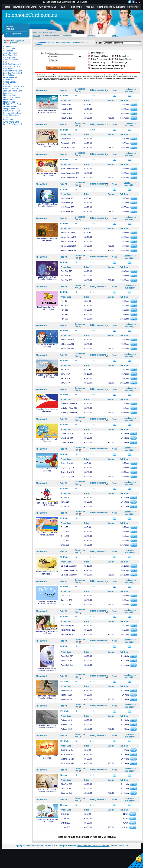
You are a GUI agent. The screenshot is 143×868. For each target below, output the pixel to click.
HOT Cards (76, 7)
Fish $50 (64, 319)
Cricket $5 (65, 814)
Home (7, 7)
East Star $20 (66, 276)
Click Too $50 (66, 793)
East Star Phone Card (12, 73)
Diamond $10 (66, 596)
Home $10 (65, 498)
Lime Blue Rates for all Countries (47, 440)
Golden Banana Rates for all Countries (47, 573)
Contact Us (133, 7)
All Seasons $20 (67, 344)
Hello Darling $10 (68, 626)
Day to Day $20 (67, 472)
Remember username (51, 36)
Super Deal (8, 120)
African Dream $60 (68, 250)
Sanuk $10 (65, 374)
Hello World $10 (67, 203)
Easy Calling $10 (68, 139)
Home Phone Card (11, 89)
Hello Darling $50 (68, 634)
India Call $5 (66, 105)
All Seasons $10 (67, 340)
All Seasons (8, 51)
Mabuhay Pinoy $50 (69, 413)
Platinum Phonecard (12, 111)
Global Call (8, 80)
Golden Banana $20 (69, 570)
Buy (8, 41)
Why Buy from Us (48, 7)
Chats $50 (65, 545)
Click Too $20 (66, 789)
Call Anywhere (9, 57)
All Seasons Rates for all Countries (47, 346)
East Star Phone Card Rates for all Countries (47, 278)
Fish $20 (64, 310)
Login (114, 36)
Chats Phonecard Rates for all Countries (47, 534)
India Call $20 (66, 114)
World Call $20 (67, 661)
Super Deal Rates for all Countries (47, 757)
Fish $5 (64, 301)
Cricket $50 (65, 827)
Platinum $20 (66, 725)
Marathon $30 (66, 699)
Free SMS (90, 7)
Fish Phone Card (10, 77)
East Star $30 (66, 280)
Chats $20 (65, 536)
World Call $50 (67, 665)
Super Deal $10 (67, 754)
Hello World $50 (67, 212)
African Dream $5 (68, 233)
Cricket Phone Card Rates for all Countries (47, 821)
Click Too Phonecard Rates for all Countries (47, 791)
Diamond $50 (66, 605)
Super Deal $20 (67, 759)
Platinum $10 (66, 720)
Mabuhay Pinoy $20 (69, 408)
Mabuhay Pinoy (10, 95)
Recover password (14, 34)
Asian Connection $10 (70, 169)
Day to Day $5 (67, 463)
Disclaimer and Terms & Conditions (93, 846)
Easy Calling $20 (68, 143)
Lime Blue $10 (67, 434)
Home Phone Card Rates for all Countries (47, 504)
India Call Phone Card (12, 91)
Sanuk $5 (65, 370)
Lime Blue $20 (67, 438)
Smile (6, 118)
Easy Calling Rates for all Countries (47, 145)
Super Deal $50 (67, 763)
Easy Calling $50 (68, 148)
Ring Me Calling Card (12, 113)
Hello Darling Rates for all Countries (47, 633)
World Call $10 (67, 656)
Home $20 (65, 502)
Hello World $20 (67, 207)
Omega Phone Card (12, 109)
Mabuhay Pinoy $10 (69, 404)
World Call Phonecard (12, 124)
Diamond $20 (66, 600)
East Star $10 (66, 271)
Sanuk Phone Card (11, 115)
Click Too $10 (66, 784)
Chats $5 (64, 527)
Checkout (10, 29)
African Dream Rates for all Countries (47, 239)
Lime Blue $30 (67, 442)
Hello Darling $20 (68, 630)
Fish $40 (64, 314)
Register (36, 36)
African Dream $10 (68, 237)
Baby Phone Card (11, 55)
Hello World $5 (67, 198)
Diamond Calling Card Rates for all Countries (47, 602)
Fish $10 (64, 306)
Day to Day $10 (67, 468)
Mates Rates (8, 100)
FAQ (63, 7)
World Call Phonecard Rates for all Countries (47, 670)
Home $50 (65, 506)
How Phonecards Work (25, 7)
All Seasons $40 (67, 349)
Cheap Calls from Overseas (111, 7)
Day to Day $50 (67, 477)
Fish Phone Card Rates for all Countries (47, 308)
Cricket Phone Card (11, 66)
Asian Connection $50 (70, 178)
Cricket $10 (65, 818)
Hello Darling (9, 84)
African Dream (9, 49)
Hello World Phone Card (13, 86)
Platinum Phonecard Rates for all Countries (47, 727)
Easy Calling (8, 75)
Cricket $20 (65, 823)
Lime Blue (7, 93)
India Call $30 (66, 118)
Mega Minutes (9, 102)
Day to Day (8, 69)
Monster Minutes (10, 106)
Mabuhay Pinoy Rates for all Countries (47, 410)
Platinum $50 (66, 729)
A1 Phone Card (10, 46)
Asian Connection (11, 53)
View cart (10, 26)
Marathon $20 (66, 695)
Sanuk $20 (65, 378)
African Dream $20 (68, 242)
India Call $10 (66, 109)
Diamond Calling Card (12, 71)
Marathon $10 (66, 690)
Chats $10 (65, 532)
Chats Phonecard (11, 60)
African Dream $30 (68, 246)
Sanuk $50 (65, 383)
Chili (5, 62)
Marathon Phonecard (12, 98)
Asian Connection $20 (70, 173)
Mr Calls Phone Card (12, 104)
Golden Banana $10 (69, 566)
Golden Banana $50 (69, 575)
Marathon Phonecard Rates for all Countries (47, 697)
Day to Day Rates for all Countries (47, 470)
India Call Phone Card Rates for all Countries (47, 111)
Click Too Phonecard (12, 64)
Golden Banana (10, 82)
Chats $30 (65, 541)
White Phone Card (11, 122)
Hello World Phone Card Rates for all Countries (47, 205)
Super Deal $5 (67, 750)
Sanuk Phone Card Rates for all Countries (47, 376)
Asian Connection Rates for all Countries (47, 175)
